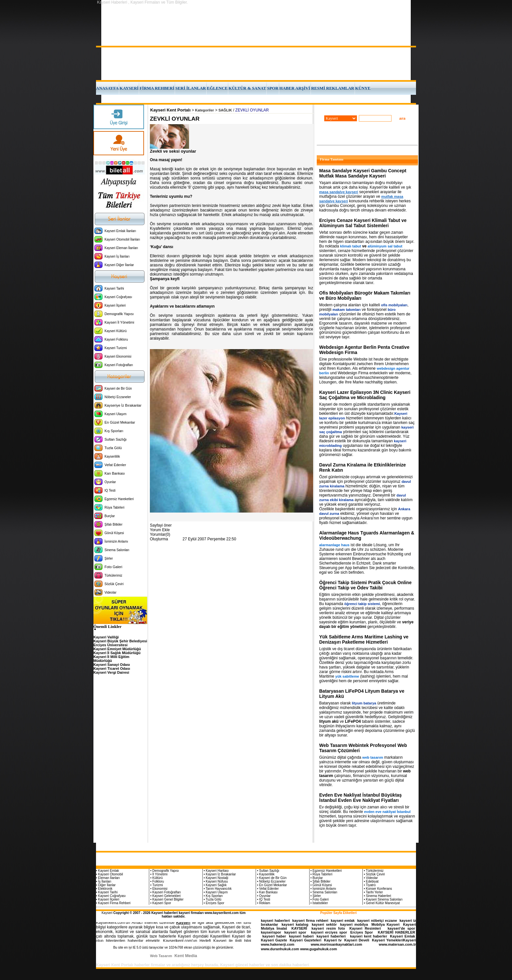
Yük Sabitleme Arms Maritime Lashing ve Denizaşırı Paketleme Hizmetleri (364, 639)
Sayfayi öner (161, 525)
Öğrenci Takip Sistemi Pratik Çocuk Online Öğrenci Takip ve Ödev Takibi (366, 585)
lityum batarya (364, 703)
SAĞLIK (225, 110)
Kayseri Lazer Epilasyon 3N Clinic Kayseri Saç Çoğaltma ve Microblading (365, 395)
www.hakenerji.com (278, 944)
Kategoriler (204, 110)
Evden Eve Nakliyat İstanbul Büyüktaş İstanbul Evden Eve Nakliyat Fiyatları (361, 798)
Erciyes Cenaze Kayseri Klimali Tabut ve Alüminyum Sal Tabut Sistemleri (363, 223)
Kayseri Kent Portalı (170, 110)
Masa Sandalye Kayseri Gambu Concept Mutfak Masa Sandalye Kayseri (363, 173)
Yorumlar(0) (160, 534)
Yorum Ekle (160, 530)
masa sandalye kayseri (339, 192)
